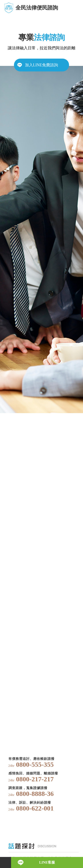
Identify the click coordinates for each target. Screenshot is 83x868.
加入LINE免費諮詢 (41, 65)
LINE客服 (47, 862)
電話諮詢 (6, 862)
